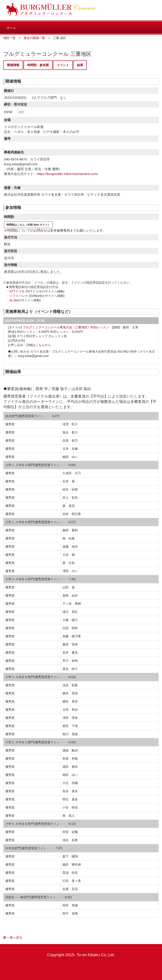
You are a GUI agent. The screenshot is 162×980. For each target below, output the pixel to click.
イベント (63, 65)
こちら (40, 345)
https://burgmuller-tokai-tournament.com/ (67, 174)
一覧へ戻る (13, 937)
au (11, 300)
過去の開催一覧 (34, 38)
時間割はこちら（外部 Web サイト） (28, 225)
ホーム (11, 28)
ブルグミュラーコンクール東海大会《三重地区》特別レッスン (66, 327)
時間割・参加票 (38, 65)
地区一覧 (9, 38)
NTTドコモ (17, 291)
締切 (21, 112)
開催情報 (13, 65)
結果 (80, 65)
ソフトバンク (19, 296)
